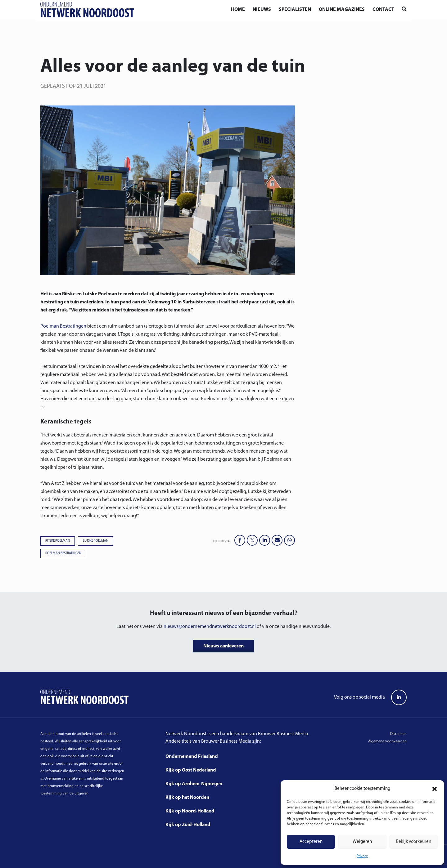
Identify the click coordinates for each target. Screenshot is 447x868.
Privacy (362, 856)
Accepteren (311, 842)
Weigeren (362, 842)
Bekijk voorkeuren (414, 842)
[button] (435, 789)
